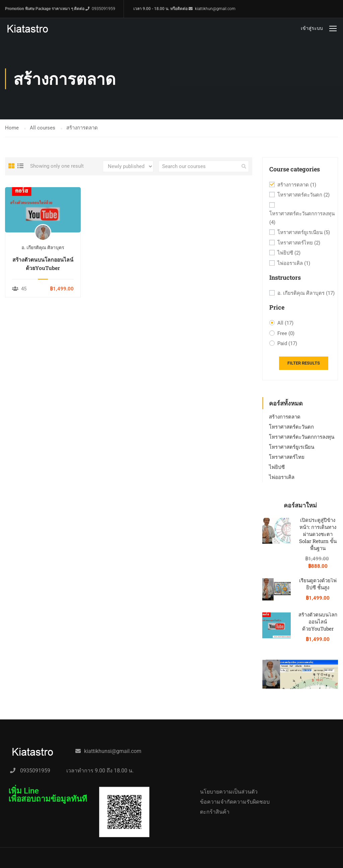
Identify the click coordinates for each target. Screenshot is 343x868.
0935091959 (104, 9)
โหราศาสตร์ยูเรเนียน (304, 233)
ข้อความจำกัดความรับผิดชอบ (235, 802)
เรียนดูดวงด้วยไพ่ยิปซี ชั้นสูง (318, 584)
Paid (287, 344)
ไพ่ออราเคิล (294, 264)
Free (286, 334)
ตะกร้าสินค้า (215, 812)
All (285, 323)
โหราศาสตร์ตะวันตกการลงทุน (302, 219)
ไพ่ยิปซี (289, 253)
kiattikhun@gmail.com (215, 9)
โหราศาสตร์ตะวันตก (303, 195)
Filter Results (304, 363)
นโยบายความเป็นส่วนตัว (229, 792)
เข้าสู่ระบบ (312, 28)
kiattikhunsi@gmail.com (113, 751)
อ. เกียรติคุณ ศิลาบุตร (306, 293)
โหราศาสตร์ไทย (299, 243)
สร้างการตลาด (297, 185)
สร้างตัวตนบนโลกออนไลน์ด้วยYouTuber (43, 264)
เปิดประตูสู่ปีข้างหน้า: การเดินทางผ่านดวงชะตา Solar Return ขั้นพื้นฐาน (318, 534)
